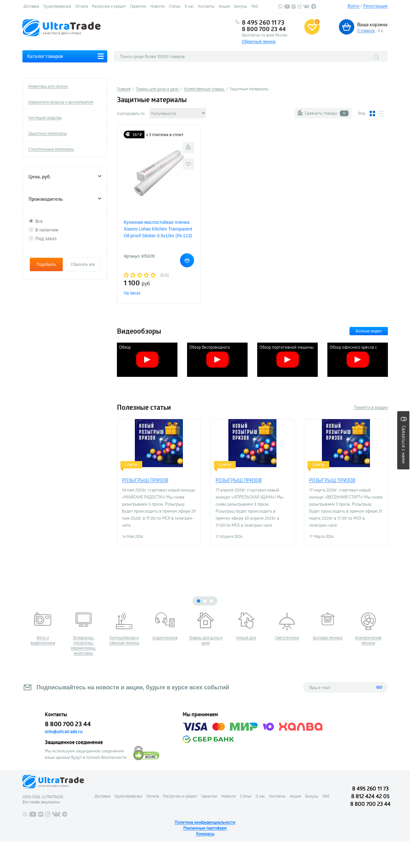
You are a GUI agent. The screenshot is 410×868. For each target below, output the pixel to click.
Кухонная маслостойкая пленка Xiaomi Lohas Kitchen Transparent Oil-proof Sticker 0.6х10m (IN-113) (158, 229)
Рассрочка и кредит (109, 6)
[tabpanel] (43, 629)
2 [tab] (205, 601)
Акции (224, 6)
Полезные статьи (144, 407)
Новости (157, 6)
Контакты (206, 6)
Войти (353, 6)
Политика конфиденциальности (205, 822)
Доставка (31, 6)
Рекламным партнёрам (205, 828)
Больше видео (369, 331)
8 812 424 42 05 (370, 796)
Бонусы (241, 6)
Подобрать (46, 264)
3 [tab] (211, 601)
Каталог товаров (45, 56)
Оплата (82, 6)
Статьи (175, 6)
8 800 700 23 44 (264, 29)
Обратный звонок (259, 41)
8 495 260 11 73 (263, 22)
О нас (189, 6)
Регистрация (375, 6)
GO (379, 687)
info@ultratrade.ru (64, 732)
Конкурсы (205, 834)
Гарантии (138, 6)
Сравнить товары (327, 113)
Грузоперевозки (57, 6)
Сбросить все (83, 264)
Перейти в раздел (371, 407)
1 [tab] (199, 601)
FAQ (255, 6)
